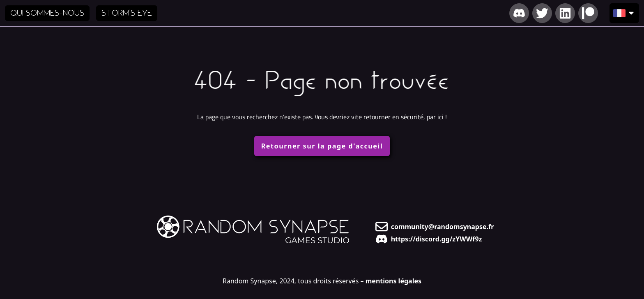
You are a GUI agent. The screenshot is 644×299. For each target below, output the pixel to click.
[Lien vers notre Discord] (519, 13)
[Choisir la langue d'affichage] (624, 13)
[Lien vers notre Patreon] (588, 13)
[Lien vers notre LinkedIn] (565, 13)
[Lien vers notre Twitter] (542, 13)
